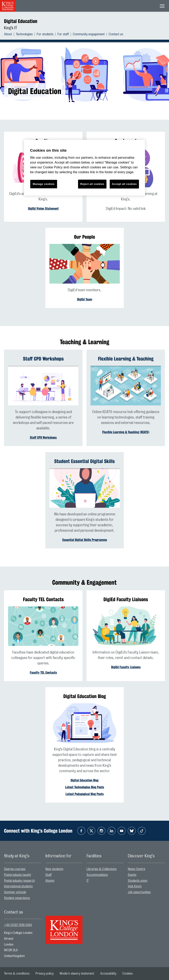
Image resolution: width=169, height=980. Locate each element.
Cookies (128, 974)
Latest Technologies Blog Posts (85, 787)
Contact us (116, 34)
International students (18, 886)
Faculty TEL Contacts (43, 673)
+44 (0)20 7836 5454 (18, 925)
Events (132, 875)
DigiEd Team (85, 299)
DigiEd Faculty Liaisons (126, 667)
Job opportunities (139, 892)
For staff (63, 34)
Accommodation (97, 875)
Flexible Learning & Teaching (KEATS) (126, 432)
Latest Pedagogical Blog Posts (85, 794)
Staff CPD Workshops (43, 359)
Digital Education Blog (84, 780)
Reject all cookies (92, 184)
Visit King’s (135, 886)
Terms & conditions (17, 974)
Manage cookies (44, 184)
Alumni (50, 881)
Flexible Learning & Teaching (126, 359)
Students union (138, 881)
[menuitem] (10, 34)
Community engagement (89, 34)
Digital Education (21, 21)
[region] (84, 168)
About (8, 34)
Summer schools (15, 892)
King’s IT (11, 28)
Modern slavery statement (77, 974)
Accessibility (108, 974)
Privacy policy (45, 974)
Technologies (24, 34)
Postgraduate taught (18, 875)
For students (45, 34)
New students (54, 869)
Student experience (17, 898)
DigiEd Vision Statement (43, 209)
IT (88, 881)
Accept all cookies (124, 184)
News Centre (137, 869)
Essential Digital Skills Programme (85, 540)
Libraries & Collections (102, 869)
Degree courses (15, 869)
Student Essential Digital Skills (84, 461)
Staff (49, 875)
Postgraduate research (19, 881)
